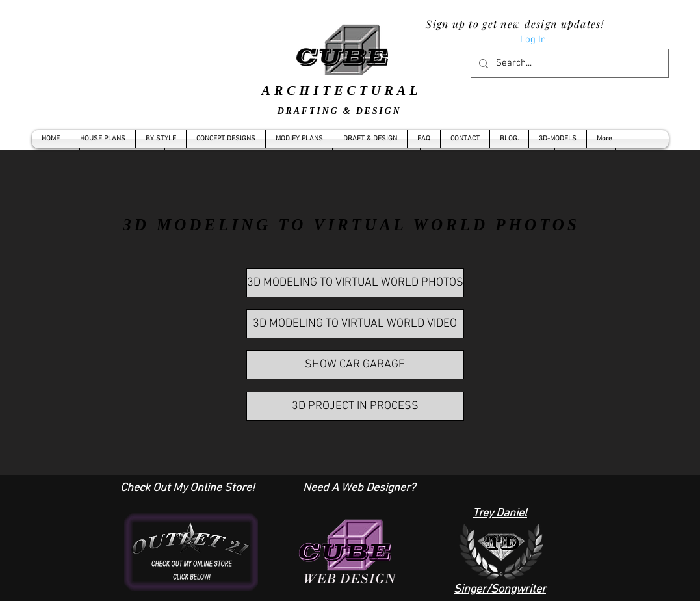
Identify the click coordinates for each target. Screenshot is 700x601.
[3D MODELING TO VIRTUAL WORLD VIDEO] (355, 324)
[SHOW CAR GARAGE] (355, 365)
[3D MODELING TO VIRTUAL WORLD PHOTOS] (355, 283)
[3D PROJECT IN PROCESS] (355, 406)
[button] (161, 139)
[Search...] (568, 63)
